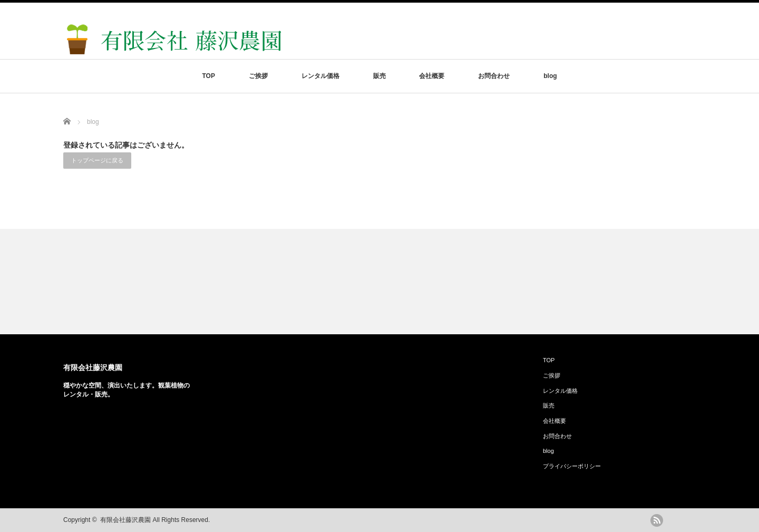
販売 (379, 76)
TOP (208, 76)
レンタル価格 (320, 76)
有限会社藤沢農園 (93, 367)
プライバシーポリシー (572, 466)
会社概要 (432, 76)
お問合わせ (494, 76)
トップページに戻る (97, 160)
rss (657, 520)
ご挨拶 (258, 76)
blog (550, 76)
